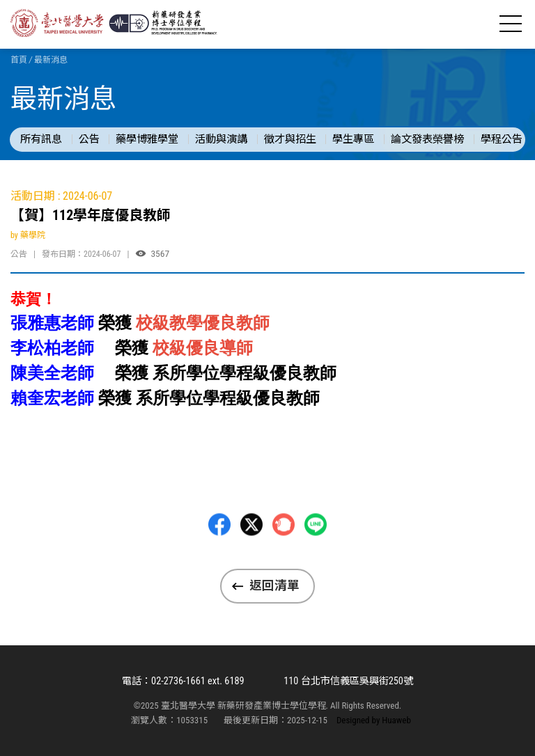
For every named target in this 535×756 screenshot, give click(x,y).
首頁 (19, 60)
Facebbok (219, 558)
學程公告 (502, 139)
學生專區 (353, 139)
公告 (89, 139)
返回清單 (274, 585)
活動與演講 (221, 139)
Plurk (284, 558)
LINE (316, 558)
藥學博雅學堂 (147, 139)
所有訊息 (41, 139)
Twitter (251, 558)
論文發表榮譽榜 (427, 139)
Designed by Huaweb (374, 720)
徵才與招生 (290, 139)
